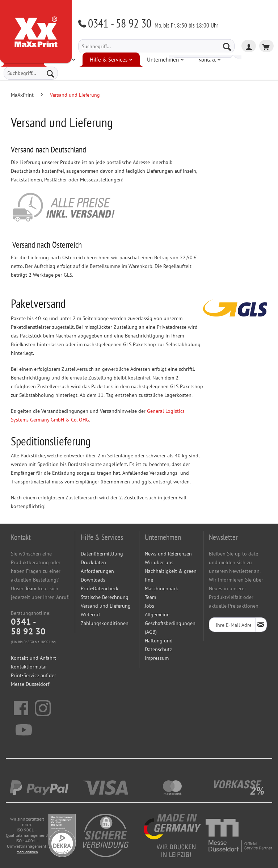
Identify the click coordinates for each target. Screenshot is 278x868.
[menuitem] (156, 46)
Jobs (149, 606)
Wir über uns (159, 562)
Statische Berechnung (105, 597)
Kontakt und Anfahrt (33, 658)
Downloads (93, 580)
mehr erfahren (27, 852)
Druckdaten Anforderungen (97, 567)
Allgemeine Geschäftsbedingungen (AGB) (170, 623)
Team (31, 588)
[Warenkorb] (266, 46)
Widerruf (90, 615)
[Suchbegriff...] (156, 46)
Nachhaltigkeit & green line (171, 575)
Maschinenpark (161, 588)
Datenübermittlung (102, 554)
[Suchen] (227, 46)
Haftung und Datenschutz (159, 645)
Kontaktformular (29, 667)
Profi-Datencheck (100, 588)
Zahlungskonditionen (105, 623)
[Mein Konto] (249, 46)
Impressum (157, 658)
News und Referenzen (168, 554)
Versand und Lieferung (106, 606)
